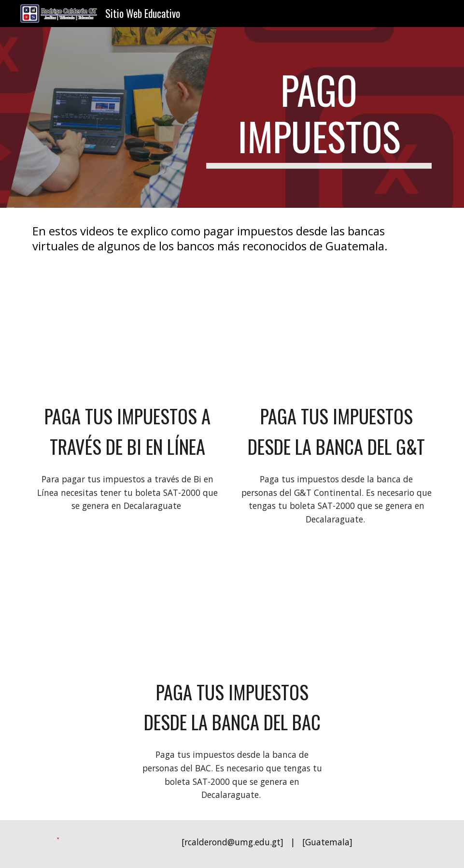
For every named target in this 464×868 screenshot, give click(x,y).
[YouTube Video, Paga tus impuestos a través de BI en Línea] (128, 336)
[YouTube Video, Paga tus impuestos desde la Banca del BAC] (232, 612)
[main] (319, 117)
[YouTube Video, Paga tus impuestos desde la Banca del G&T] (336, 336)
